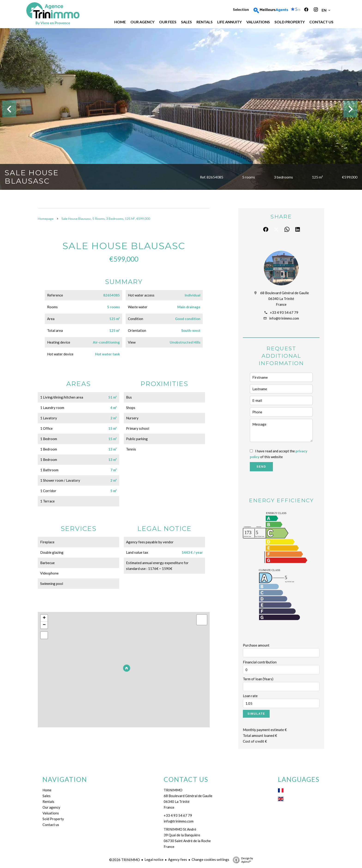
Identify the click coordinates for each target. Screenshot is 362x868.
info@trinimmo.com (284, 318)
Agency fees (178, 859)
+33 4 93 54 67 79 (284, 312)
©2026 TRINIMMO (125, 860)
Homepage (46, 219)
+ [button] (44, 618)
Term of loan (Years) (258, 679)
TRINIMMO (173, 790)
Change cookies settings (210, 859)
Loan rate (250, 696)
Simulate (256, 714)
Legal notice (154, 859)
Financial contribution (260, 662)
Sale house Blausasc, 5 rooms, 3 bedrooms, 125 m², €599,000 (106, 219)
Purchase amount (256, 645)
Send (261, 467)
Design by (242, 860)
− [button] (44, 625)
